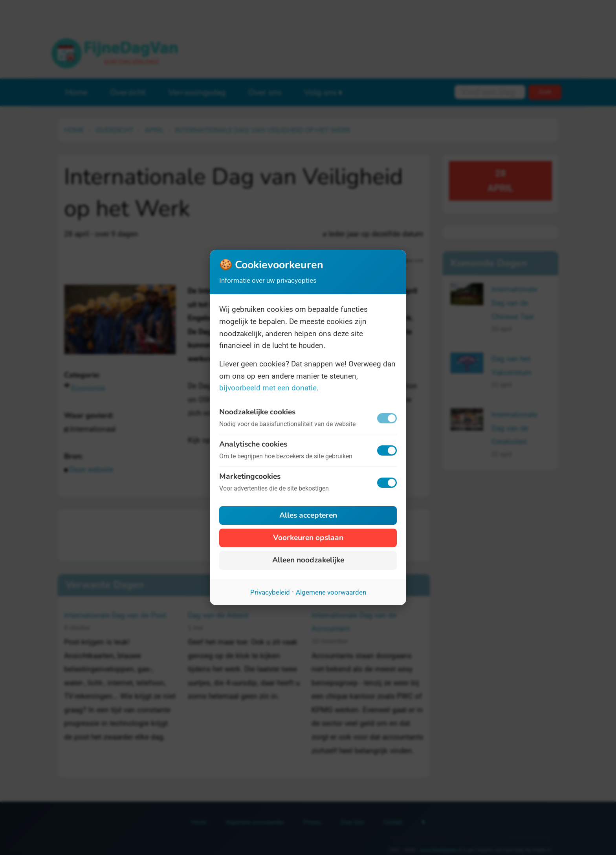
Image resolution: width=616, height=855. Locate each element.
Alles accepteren (308, 515)
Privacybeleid (270, 592)
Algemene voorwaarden (331, 592)
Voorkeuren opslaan (308, 538)
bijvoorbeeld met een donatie (268, 388)
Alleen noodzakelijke (308, 560)
